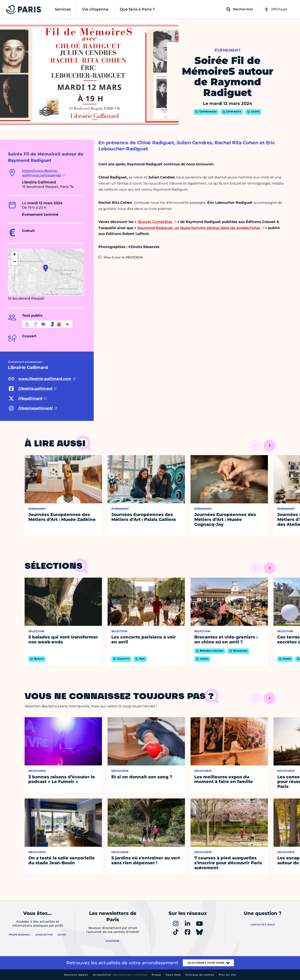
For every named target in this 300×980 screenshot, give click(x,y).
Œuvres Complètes (155, 222)
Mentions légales (76, 975)
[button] (46, 268)
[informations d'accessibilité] (47, 324)
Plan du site (227, 975)
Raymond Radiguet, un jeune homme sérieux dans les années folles (199, 228)
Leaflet (46, 294)
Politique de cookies (200, 975)
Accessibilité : (120, 975)
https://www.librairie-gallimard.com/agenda (42, 173)
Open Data (173, 975)
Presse (156, 975)
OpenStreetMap (67, 294)
